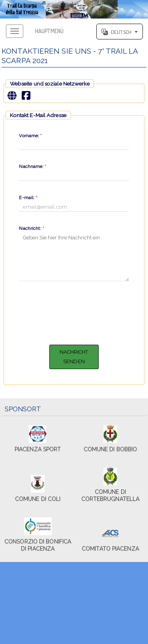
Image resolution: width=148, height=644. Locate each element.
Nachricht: (31, 228)
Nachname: (33, 166)
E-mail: (28, 198)
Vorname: (30, 136)
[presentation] (79, 312)
